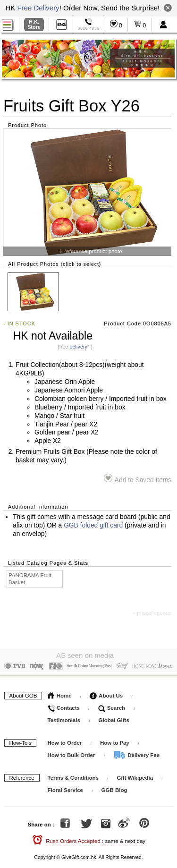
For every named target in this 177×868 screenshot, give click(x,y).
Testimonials (64, 718)
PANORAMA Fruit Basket (30, 579)
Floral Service (65, 788)
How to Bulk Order (72, 753)
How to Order (65, 740)
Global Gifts (114, 718)
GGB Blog (114, 788)
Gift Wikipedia (135, 775)
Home (60, 693)
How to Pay (115, 740)
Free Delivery (38, 8)
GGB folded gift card (93, 525)
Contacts (64, 706)
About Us (106, 693)
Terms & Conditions (73, 775)
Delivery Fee (136, 753)
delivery (78, 347)
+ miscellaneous (152, 613)
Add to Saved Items (138, 479)
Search (112, 706)
